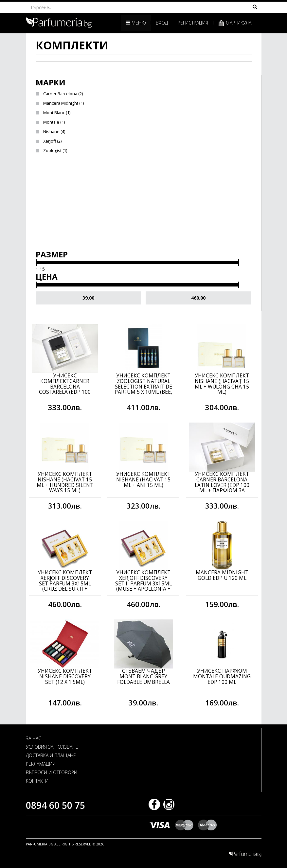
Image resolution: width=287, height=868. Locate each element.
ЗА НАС (34, 738)
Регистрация (193, 23)
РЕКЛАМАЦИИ (41, 764)
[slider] (36, 263)
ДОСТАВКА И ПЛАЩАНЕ (51, 755)
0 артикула (235, 23)
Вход (162, 23)
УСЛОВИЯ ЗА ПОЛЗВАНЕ (52, 747)
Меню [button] (136, 23)
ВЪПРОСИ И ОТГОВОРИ (52, 772)
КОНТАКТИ (37, 781)
